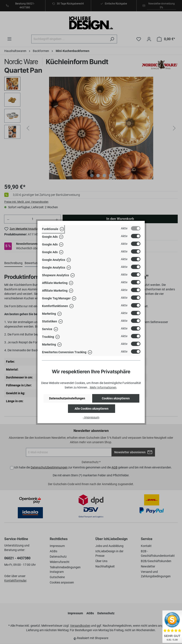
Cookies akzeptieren (116, 398)
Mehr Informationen (103, 387)
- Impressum (91, 417)
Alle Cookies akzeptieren (92, 409)
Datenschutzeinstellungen (67, 398)
